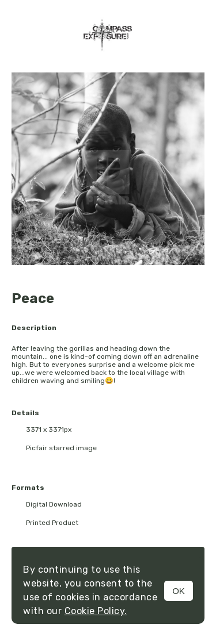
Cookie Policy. (96, 611)
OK (179, 591)
